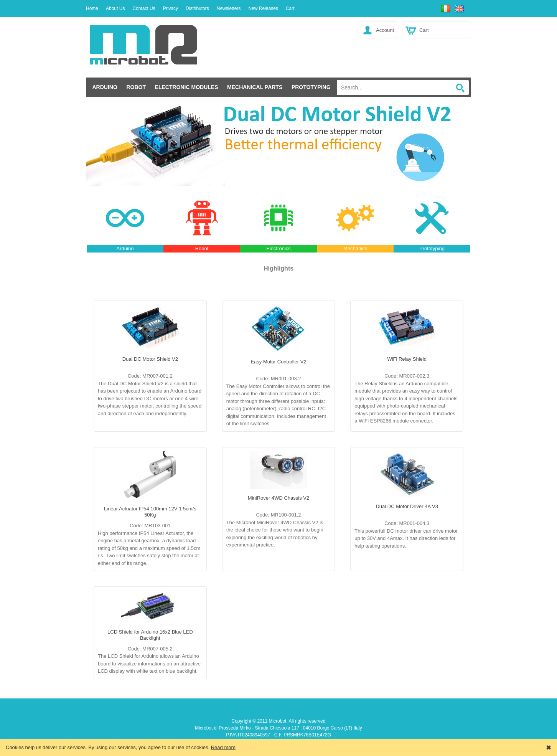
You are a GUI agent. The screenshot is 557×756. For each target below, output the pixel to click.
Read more (223, 747)
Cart (424, 30)
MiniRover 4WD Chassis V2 (278, 498)
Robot (136, 87)
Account (385, 30)
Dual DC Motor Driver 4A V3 (407, 506)
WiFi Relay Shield (407, 359)
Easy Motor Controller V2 (278, 362)
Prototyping (311, 87)
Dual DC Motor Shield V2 (150, 359)
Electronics (278, 248)
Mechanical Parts (255, 87)
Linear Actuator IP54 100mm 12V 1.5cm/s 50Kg (150, 512)
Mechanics (355, 248)
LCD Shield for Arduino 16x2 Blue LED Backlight (150, 635)
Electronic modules (187, 87)
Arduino (105, 87)
